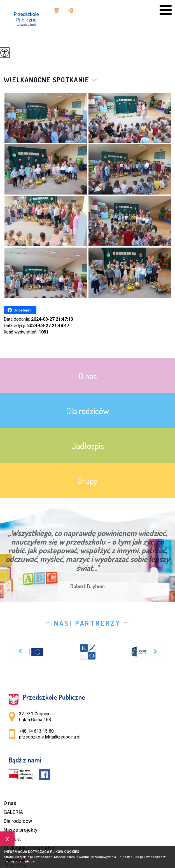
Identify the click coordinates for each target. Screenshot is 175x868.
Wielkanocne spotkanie (46, 80)
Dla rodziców (18, 821)
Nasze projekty (21, 830)
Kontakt (12, 839)
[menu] (166, 10)
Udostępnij (20, 310)
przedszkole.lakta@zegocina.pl (70, 10)
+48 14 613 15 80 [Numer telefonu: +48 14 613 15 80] (36, 731)
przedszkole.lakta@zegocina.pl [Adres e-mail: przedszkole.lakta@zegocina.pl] (50, 737)
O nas (10, 803)
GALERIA (13, 812)
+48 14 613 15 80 (57, 10)
